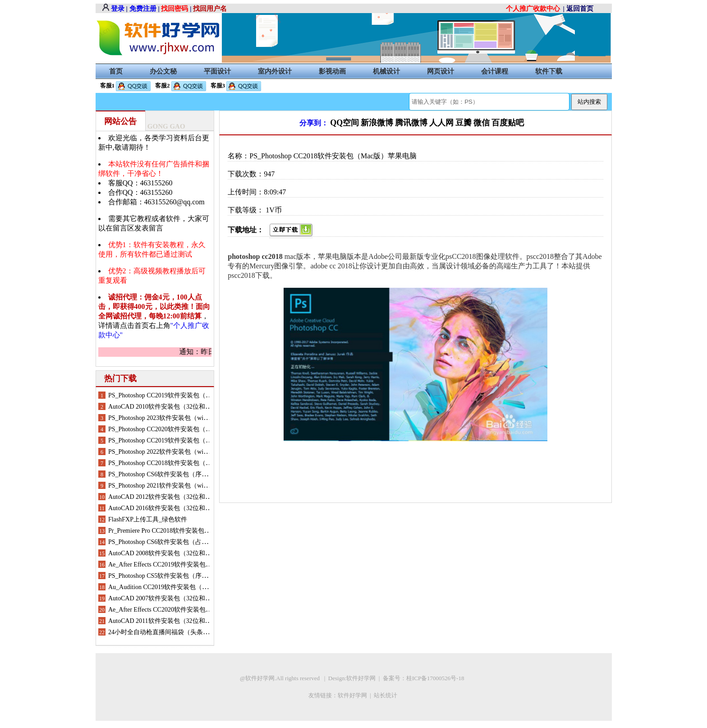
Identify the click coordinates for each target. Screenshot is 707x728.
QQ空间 (344, 123)
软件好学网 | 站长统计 (368, 695)
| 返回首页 (578, 9)
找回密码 (174, 9)
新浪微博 (377, 123)
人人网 (441, 123)
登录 (118, 9)
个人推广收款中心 (533, 9)
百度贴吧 (508, 123)
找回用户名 (210, 9)
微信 (482, 123)
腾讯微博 (411, 123)
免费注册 (143, 9)
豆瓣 (464, 123)
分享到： (314, 123)
